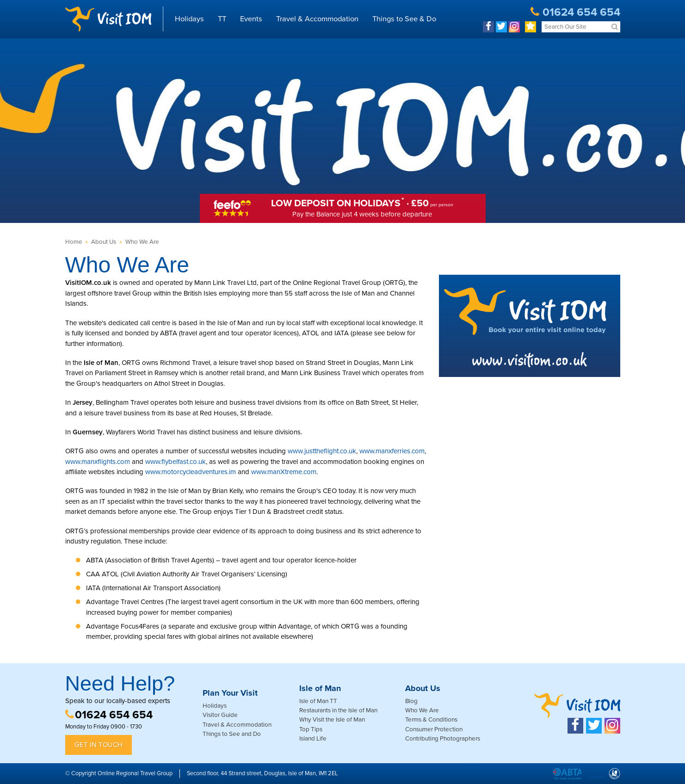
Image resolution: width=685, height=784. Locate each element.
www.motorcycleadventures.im (191, 472)
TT (222, 19)
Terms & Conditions (431, 720)
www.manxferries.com (392, 451)
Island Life (313, 739)
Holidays (189, 19)
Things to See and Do (232, 734)
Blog (411, 701)
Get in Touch (99, 745)
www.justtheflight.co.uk (322, 451)
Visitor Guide (220, 715)
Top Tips (311, 729)
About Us (104, 242)
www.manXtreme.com (284, 472)
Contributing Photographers (443, 739)
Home (74, 242)
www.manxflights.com (98, 462)
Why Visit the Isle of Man (332, 720)
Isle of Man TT (318, 701)
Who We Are (142, 242)
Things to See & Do (404, 19)
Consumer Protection (434, 729)
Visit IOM (108, 19)
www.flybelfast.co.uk (176, 462)
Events (251, 19)
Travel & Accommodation (317, 19)
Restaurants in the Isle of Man (338, 710)
